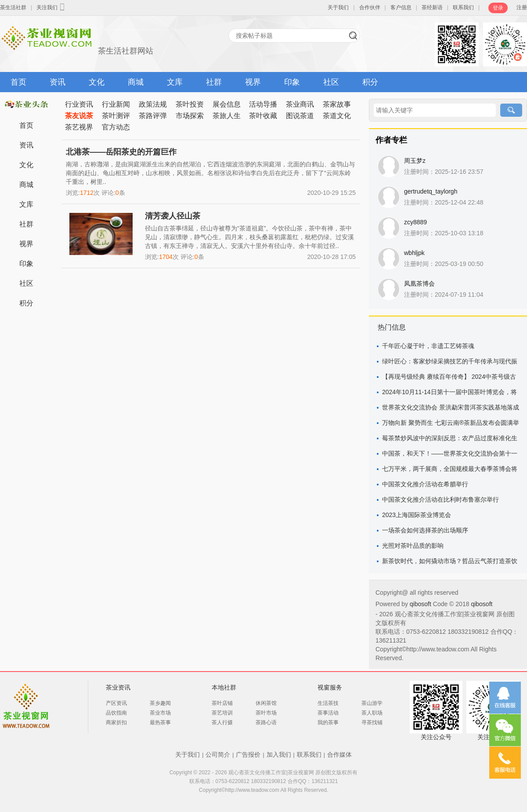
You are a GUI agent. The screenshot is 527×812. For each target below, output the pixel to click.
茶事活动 (328, 713)
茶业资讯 (118, 687)
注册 (522, 7)
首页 (18, 82)
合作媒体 (339, 755)
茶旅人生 (227, 116)
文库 (175, 82)
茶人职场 (372, 713)
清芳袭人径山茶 (173, 216)
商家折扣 (116, 722)
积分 (370, 82)
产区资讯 (116, 703)
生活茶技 (328, 703)
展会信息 (227, 104)
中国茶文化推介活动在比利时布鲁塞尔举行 (440, 499)
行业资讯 (79, 104)
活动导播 (263, 104)
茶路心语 (266, 722)
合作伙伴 (370, 7)
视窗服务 (330, 687)
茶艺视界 (79, 127)
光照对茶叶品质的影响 (413, 546)
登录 (498, 8)
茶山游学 (372, 703)
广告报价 (248, 755)
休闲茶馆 (266, 703)
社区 (331, 82)
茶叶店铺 (222, 703)
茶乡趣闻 (160, 703)
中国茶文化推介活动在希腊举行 (425, 484)
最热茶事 (160, 722)
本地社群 (224, 687)
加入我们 (279, 755)
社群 (214, 82)
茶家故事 (337, 104)
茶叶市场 (266, 713)
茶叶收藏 (263, 116)
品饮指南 (116, 713)
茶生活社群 (13, 7)
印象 (292, 82)
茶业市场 (160, 713)
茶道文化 (337, 116)
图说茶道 (300, 116)
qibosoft (421, 604)
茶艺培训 (222, 713)
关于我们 (338, 7)
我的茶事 (328, 722)
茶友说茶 (79, 116)
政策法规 (153, 104)
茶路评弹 (153, 116)
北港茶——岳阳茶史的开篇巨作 (121, 152)
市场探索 (190, 116)
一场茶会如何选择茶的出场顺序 (425, 530)
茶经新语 (432, 7)
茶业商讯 (300, 104)
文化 (97, 82)
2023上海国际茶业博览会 (417, 515)
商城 (136, 82)
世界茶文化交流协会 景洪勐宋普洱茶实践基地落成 (451, 407)
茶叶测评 (116, 116)
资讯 (58, 82)
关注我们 (51, 7)
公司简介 (218, 755)
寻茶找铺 (372, 722)
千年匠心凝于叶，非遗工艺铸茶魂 (428, 346)
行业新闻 (116, 104)
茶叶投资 (190, 104)
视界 (253, 82)
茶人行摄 (222, 722)
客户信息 (401, 7)
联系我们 (463, 7)
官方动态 (116, 127)
